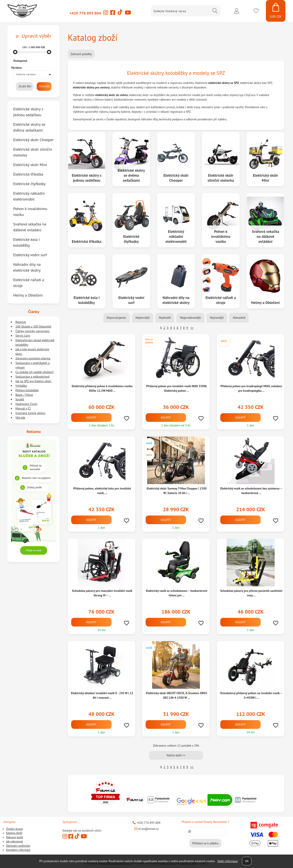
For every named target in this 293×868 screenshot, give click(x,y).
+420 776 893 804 (85, 13)
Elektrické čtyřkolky (131, 239)
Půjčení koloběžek (27, 390)
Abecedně (239, 318)
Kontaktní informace (18, 850)
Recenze (21, 322)
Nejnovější (217, 318)
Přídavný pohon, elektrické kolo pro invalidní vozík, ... (102, 491)
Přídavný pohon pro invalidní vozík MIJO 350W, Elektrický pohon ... (177, 388)
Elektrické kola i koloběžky (87, 300)
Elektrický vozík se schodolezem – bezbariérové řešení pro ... (177, 593)
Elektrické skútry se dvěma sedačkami (131, 175)
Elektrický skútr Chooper (176, 178)
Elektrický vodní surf (131, 300)
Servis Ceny (23, 336)
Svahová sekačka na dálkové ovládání (265, 236)
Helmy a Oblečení (265, 303)
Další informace (228, 861)
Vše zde (20, 418)
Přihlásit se (237, 11)
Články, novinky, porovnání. (33, 331)
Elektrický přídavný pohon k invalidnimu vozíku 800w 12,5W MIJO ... (102, 388)
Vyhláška (21, 386)
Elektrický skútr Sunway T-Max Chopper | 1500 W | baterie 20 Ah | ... (177, 491)
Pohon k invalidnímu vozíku (221, 236)
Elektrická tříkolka (86, 241)
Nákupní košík (15, 837)
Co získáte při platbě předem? (35, 372)
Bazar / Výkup (24, 395)
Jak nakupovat (14, 841)
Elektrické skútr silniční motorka (221, 178)
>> (192, 328)
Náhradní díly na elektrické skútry (176, 300)
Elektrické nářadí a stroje (221, 300)
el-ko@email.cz (146, 829)
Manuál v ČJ (23, 408)
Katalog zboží (14, 833)
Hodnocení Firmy (26, 404)
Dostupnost (20, 61)
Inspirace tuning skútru (30, 413)
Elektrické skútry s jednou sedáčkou (86, 178)
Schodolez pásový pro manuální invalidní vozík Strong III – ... (102, 593)
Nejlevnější (143, 318)
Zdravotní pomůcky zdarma (33, 358)
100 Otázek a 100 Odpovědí (33, 326)
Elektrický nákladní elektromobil (176, 236)
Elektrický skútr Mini (265, 178)
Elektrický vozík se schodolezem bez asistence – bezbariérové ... (251, 491)
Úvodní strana (14, 829)
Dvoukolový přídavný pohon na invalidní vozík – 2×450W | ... (251, 695)
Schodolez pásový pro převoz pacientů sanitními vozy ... (251, 593)
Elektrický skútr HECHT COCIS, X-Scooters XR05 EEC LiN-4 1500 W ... (177, 695)
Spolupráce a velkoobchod (32, 377)
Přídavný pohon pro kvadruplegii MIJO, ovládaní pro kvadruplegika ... (251, 388)
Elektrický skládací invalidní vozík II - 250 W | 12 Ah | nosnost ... (102, 695)
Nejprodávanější (190, 318)
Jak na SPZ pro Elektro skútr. (34, 381)
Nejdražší (165, 318)
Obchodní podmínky (18, 846)
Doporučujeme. (117, 318)
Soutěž (20, 399)
